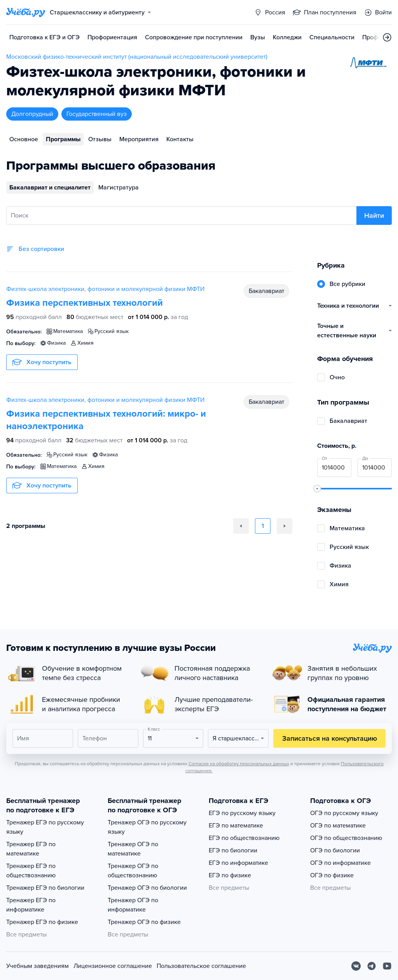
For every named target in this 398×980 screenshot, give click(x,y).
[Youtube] (387, 966)
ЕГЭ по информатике (238, 863)
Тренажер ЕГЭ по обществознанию (31, 871)
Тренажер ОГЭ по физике (144, 922)
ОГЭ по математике (338, 826)
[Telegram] (372, 966)
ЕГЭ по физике (230, 875)
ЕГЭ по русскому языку (242, 813)
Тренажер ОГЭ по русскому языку (147, 827)
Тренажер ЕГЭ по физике (42, 922)
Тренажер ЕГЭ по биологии (45, 888)
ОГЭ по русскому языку (344, 813)
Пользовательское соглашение (201, 966)
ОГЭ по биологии (335, 850)
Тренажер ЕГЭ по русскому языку (45, 827)
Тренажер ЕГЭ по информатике (31, 905)
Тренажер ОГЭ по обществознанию (133, 871)
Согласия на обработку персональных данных (239, 764)
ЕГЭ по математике (236, 826)
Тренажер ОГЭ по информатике (133, 905)
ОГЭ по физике (332, 875)
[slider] (317, 489)
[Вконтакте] (356, 966)
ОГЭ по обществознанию (346, 838)
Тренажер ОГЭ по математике (133, 849)
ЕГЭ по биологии (233, 850)
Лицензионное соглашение (113, 966)
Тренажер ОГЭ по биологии (147, 888)
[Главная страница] (26, 12)
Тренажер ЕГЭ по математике (31, 849)
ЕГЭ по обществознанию (244, 838)
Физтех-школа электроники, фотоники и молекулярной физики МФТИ (105, 289)
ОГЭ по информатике (340, 863)
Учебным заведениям (38, 966)
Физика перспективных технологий (85, 303)
